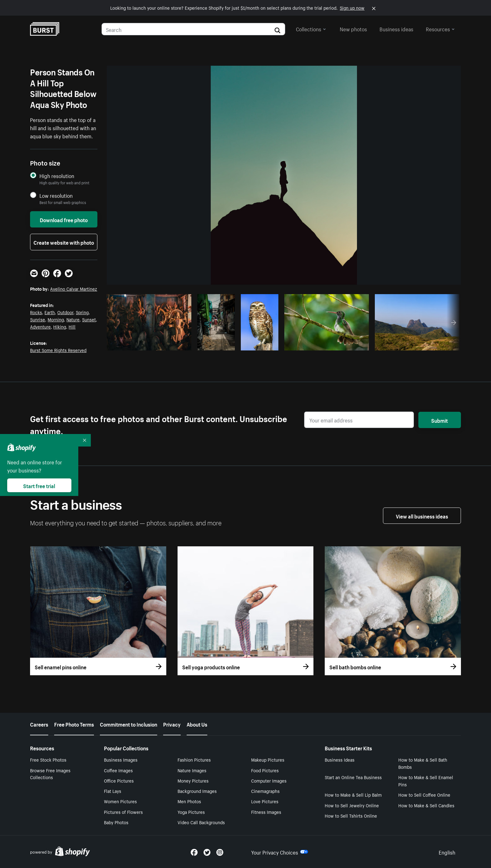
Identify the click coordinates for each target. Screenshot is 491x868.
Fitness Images (266, 812)
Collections (311, 28)
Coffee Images (118, 770)
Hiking (60, 326)
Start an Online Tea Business (353, 777)
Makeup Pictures (268, 759)
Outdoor (65, 312)
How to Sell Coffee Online (424, 794)
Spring (82, 312)
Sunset (89, 319)
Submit (439, 420)
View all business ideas (422, 516)
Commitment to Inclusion (129, 724)
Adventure (40, 326)
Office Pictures (119, 780)
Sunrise (38, 319)
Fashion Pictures (194, 759)
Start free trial (39, 485)
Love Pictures (265, 801)
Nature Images (192, 770)
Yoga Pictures (191, 812)
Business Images (121, 759)
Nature (73, 319)
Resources (440, 28)
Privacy (172, 724)
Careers (39, 724)
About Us (197, 724)
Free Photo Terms (74, 724)
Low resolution (56, 195)
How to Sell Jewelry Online (352, 805)
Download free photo (64, 219)
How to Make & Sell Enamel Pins (426, 781)
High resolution (57, 176)
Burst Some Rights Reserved (58, 350)
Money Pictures (193, 780)
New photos (353, 28)
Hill (72, 326)
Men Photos (189, 801)
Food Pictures (265, 770)
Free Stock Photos (48, 759)
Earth (50, 312)
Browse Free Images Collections (50, 774)
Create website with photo (64, 242)
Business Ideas (340, 759)
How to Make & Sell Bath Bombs (423, 763)
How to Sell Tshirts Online (351, 815)
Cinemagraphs (265, 791)
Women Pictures (120, 801)
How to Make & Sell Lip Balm (353, 794)
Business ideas (396, 28)
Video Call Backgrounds (201, 822)
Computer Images (269, 780)
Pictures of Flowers (123, 812)
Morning (56, 319)
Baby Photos (116, 822)
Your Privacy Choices (280, 852)
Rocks (36, 312)
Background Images (197, 791)
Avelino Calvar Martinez (74, 288)
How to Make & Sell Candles (426, 805)
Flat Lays (113, 791)
